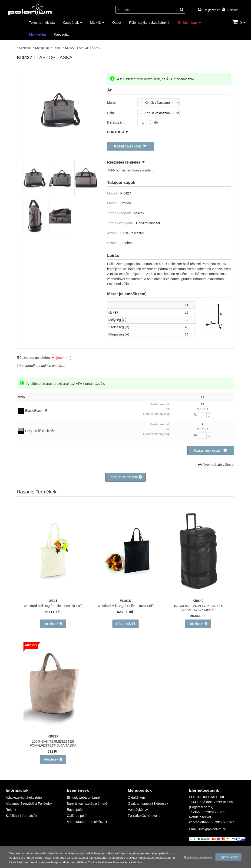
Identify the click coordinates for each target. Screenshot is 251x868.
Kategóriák (71, 22)
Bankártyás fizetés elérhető (87, 803)
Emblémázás (188, 22)
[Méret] (159, 103)
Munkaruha (37, 34)
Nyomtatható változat (219, 464)
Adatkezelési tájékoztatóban (89, 858)
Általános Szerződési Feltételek (29, 803)
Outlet (117, 22)
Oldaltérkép (136, 797)
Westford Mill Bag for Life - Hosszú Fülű (53, 606)
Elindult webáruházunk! (84, 797)
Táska (57, 48)
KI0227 (53, 736)
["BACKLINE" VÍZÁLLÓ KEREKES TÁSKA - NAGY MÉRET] (198, 594)
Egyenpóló (75, 809)
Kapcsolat (61, 34)
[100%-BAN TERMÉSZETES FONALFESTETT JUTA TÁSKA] (53, 729)
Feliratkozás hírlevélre (144, 816)
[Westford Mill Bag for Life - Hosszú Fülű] (53, 594)
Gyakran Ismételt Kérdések (148, 803)
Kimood (125, 203)
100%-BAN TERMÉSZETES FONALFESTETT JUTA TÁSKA (53, 743)
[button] (131, 146)
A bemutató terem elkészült (87, 822)
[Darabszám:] (145, 122)
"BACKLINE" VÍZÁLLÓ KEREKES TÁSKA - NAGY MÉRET (198, 608)
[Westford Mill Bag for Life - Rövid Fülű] (125, 594)
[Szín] (159, 113)
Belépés (233, 10)
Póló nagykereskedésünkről (150, 22)
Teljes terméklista (42, 22)
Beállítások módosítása (198, 857)
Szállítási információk (21, 816)
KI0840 (198, 601)
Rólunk (11, 809)
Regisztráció (212, 10)
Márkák (95, 22)
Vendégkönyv (138, 809)
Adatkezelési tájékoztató (24, 797)
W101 (53, 601)
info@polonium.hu (213, 829)
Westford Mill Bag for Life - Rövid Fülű (125, 606)
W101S (125, 601)
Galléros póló (77, 816)
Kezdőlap (25, 48)
